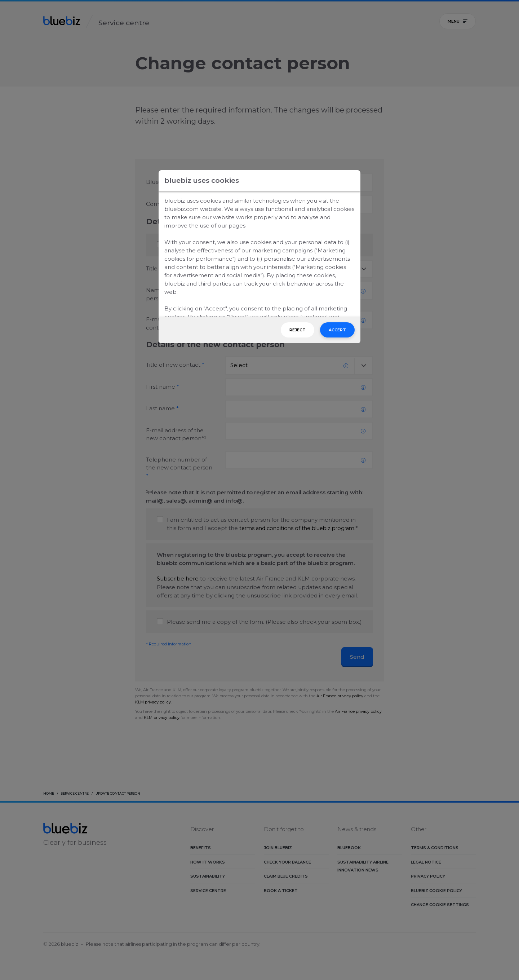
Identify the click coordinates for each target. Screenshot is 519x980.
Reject (298, 330)
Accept (337, 330)
